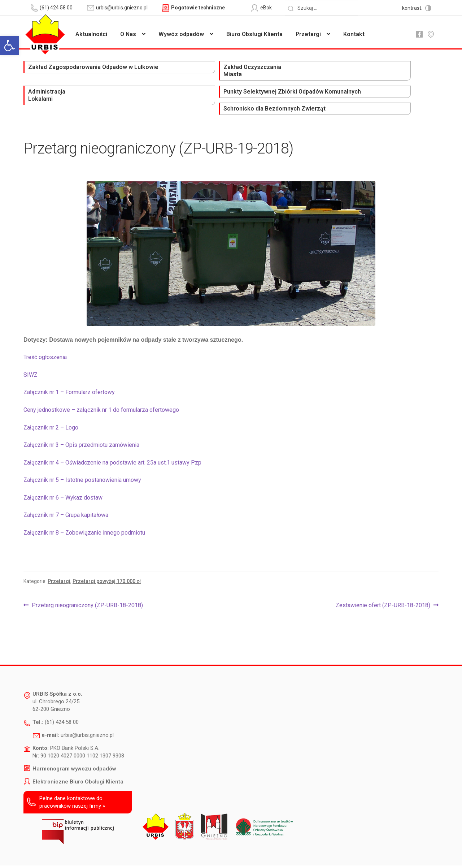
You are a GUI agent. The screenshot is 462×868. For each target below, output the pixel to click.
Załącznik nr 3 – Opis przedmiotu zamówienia (81, 418)
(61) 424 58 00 (62, 696)
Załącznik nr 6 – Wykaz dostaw (63, 471)
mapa (431, 34)
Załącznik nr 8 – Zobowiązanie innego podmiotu (84, 506)
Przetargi (308, 34)
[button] (9, 46)
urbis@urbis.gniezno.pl (87, 709)
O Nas (128, 34)
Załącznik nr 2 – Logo (51, 401)
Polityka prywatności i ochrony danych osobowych (212, 852)
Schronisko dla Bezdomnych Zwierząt (391, 71)
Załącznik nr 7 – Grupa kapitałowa (66, 489)
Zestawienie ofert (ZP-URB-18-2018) (383, 579)
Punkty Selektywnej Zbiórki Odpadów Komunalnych (304, 75)
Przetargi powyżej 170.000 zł (107, 555)
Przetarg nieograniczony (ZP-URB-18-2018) (87, 579)
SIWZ (30, 348)
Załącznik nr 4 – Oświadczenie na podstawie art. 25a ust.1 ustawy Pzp (112, 436)
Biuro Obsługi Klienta (254, 34)
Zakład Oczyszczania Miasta (140, 71)
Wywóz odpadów (181, 34)
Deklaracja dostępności (126, 852)
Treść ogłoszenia (45, 331)
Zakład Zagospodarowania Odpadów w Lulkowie (56, 75)
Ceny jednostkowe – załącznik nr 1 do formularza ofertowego (101, 383)
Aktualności (91, 34)
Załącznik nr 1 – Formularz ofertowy (69, 366)
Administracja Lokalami (213, 71)
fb (419, 34)
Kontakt (354, 34)
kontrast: (413, 8)
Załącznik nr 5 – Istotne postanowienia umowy (82, 454)
